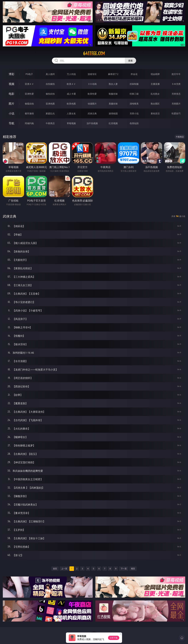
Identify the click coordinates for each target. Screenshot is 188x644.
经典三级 (134, 94)
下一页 (124, 569)
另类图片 (176, 104)
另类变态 (176, 94)
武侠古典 (92, 113)
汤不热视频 (92, 123)
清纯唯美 (134, 104)
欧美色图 (71, 104)
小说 (12, 113)
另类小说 (134, 113)
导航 (12, 123)
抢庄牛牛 (176, 74)
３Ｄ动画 (92, 84)
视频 (12, 84)
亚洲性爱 (29, 94)
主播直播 (155, 84)
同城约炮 (29, 123)
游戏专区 (92, 74)
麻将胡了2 (113, 74)
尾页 (133, 569)
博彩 (12, 74)
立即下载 (114, 638)
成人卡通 (71, 94)
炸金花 (134, 74)
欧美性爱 (92, 94)
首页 (55, 569)
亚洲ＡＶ (29, 84)
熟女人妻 (113, 84)
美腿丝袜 (113, 104)
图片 (12, 104)
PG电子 (29, 74)
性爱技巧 (176, 113)
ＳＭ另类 (176, 84)
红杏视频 (113, 123)
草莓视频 (71, 123)
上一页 (64, 569)
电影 (12, 94)
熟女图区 (155, 104)
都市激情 (29, 113)
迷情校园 (113, 113)
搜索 (130, 61)
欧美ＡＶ (71, 84)
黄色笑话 (155, 113)
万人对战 (71, 74)
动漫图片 (92, 104)
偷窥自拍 (29, 104)
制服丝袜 (113, 94)
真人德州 (50, 74)
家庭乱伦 (50, 113)
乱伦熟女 (155, 94)
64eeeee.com (94, 53)
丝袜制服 (134, 84)
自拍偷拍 (50, 84)
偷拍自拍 (50, 94)
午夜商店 (50, 123)
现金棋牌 (155, 74)
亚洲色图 (50, 104)
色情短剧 (134, 123)
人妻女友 (71, 113)
